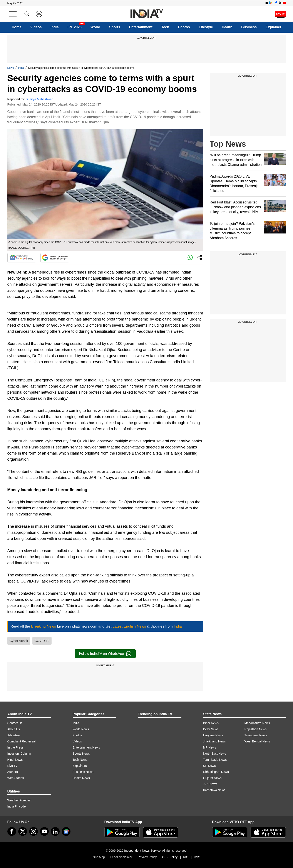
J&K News (210, 784)
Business (249, 27)
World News (81, 729)
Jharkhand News (214, 741)
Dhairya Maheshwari (40, 99)
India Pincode (17, 806)
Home (17, 27)
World (95, 27)
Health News (81, 778)
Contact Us (15, 723)
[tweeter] (23, 831)
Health (227, 27)
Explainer (273, 27)
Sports (115, 27)
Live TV (13, 766)
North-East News (215, 754)
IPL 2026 (75, 27)
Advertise (14, 735)
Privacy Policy (147, 857)
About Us (14, 729)
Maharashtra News (257, 723)
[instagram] (33, 831)
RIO (186, 857)
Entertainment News (86, 747)
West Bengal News (257, 741)
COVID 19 (42, 641)
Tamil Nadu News (215, 760)
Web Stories (16, 778)
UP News (209, 766)
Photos (184, 27)
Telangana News (256, 735)
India (54, 27)
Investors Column (19, 754)
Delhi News (211, 729)
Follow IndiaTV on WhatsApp (105, 654)
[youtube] (44, 831)
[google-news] (66, 831)
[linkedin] (55, 831)
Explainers (80, 766)
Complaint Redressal (22, 741)
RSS (197, 857)
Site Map (99, 857)
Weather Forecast (19, 800)
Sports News (81, 754)
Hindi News (15, 760)
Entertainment (141, 27)
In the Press (16, 747)
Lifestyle (206, 27)
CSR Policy (170, 857)
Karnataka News (214, 790)
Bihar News (211, 723)
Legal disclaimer (121, 857)
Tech (165, 27)
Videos (36, 27)
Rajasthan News (256, 729)
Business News (83, 772)
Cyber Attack (19, 641)
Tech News (80, 760)
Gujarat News (212, 778)
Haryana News (213, 735)
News (11, 68)
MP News (210, 747)
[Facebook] (12, 831)
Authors (13, 772)
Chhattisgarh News (216, 772)
